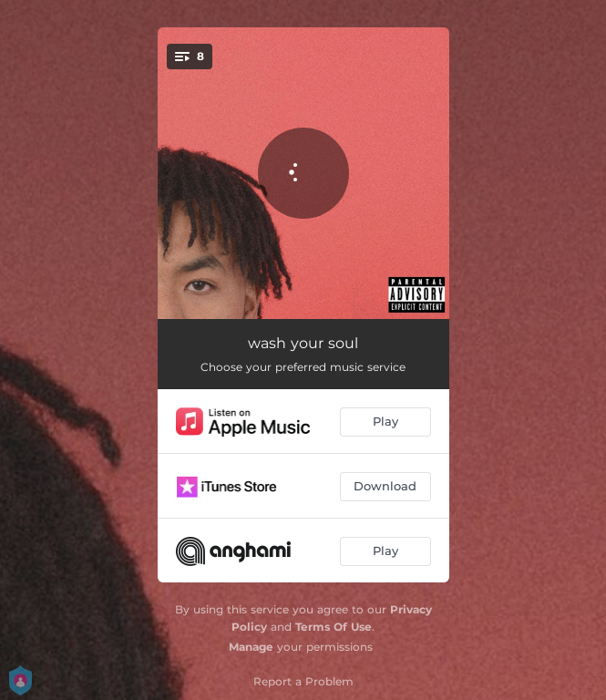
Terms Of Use (334, 627)
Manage (251, 647)
